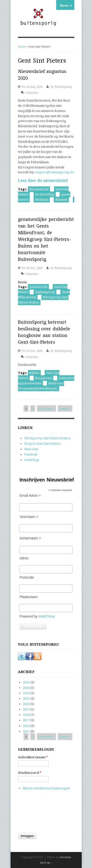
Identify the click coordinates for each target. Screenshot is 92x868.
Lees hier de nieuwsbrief (43, 181)
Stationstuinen (69, 378)
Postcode (26, 577)
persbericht (38, 287)
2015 (26, 731)
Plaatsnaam (28, 597)
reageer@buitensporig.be (54, 172)
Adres (24, 558)
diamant (61, 200)
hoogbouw (43, 378)
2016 (26, 726)
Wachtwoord (30, 773)
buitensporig (45, 292)
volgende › (46, 409)
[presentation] (38, 815)
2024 (26, 688)
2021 (26, 699)
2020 (26, 704)
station (34, 373)
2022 (26, 693)
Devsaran (65, 857)
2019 (26, 709)
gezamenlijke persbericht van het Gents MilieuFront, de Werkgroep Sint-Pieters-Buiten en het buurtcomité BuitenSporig (46, 239)
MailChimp (47, 616)
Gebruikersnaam (33, 757)
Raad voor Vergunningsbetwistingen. (41, 386)
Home (22, 47)
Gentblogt (32, 460)
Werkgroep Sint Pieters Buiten (47, 438)
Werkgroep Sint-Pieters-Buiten (43, 300)
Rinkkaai (42, 200)
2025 (26, 682)
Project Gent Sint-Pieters (42, 444)
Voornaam (29, 517)
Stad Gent (31, 449)
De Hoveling (45, 194)
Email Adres (30, 496)
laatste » (65, 409)
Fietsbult (31, 454)
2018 (26, 715)
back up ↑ (46, 863)
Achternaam (30, 538)
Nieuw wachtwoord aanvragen (46, 788)
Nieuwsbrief (39, 189)
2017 (26, 720)
